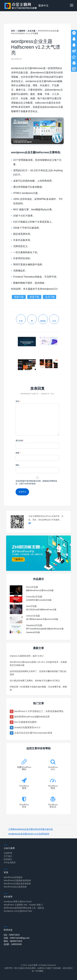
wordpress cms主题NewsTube (18, 911)
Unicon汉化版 (33, 616)
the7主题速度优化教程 (25, 722)
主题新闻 (21, 31)
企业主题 (31, 31)
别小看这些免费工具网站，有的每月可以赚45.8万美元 (35, 681)
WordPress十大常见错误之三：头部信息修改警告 (39, 711)
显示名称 (20, 441)
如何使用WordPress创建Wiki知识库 (32, 717)
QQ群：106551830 (13, 944)
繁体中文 (43, 6)
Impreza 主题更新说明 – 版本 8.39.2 (27, 656)
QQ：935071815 (12, 935)
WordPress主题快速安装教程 (17, 884)
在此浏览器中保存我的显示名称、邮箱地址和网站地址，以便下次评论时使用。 (36, 482)
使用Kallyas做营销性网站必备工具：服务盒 (24, 908)
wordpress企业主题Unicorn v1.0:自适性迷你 (29, 834)
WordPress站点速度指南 (15, 887)
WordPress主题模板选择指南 (17, 880)
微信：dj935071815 (13, 941)
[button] (72, 6)
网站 (17, 465)
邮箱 (18, 453)
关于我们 (8, 856)
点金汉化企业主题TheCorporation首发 (33, 733)
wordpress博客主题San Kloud (18, 902)
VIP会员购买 (10, 862)
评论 (18, 401)
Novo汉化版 (32, 587)
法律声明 (8, 853)
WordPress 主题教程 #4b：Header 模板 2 (23, 905)
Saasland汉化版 (34, 625)
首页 (13, 31)
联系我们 (8, 859)
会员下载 (50, 297)
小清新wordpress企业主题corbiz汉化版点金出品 (31, 829)
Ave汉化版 (31, 606)
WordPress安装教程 (13, 877)
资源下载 (19, 297)
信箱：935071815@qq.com (17, 938)
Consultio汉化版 (34, 597)
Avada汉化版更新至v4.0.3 (27, 727)
